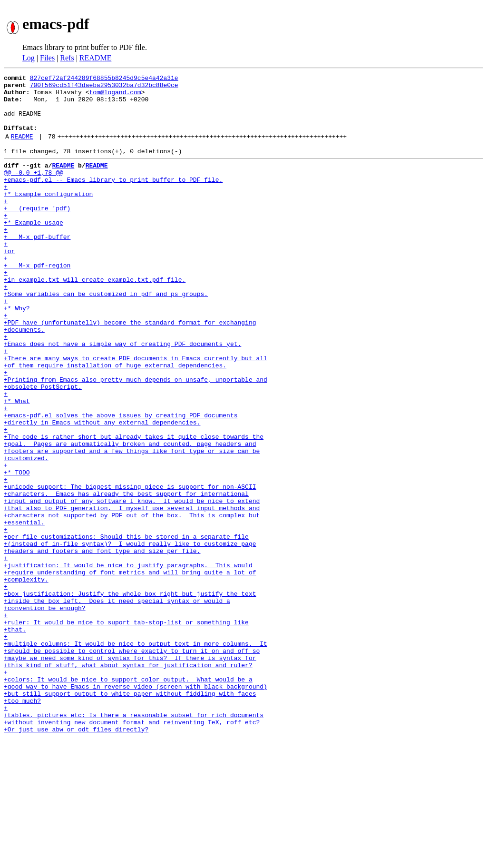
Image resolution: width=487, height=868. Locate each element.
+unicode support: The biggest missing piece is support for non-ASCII (130, 566)
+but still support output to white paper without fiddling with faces (130, 815)
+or (9, 284)
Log (29, 58)
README (96, 58)
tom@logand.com (115, 96)
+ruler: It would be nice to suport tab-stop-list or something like (126, 729)
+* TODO (17, 549)
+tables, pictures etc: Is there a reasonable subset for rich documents (134, 840)
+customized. (26, 532)
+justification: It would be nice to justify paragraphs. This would (128, 661)
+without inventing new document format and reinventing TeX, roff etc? (132, 849)
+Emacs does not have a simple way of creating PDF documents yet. (122, 395)
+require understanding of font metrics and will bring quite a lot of (130, 669)
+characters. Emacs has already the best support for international (126, 575)
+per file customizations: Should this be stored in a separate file (126, 626)
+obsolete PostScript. (43, 446)
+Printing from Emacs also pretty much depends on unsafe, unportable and (136, 438)
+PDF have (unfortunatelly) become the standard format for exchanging (130, 369)
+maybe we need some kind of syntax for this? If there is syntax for (130, 772)
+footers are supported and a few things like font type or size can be (132, 523)
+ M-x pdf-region (37, 301)
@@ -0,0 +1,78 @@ (34, 189)
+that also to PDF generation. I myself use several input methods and (132, 592)
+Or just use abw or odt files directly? (76, 858)
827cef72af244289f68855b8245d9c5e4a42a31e (104, 79)
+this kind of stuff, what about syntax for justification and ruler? (128, 780)
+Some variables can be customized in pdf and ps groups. (106, 335)
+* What (17, 464)
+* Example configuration (48, 215)
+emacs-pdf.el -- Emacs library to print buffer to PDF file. (113, 198)
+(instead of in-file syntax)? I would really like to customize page (130, 635)
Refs (67, 58)
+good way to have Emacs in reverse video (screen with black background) (136, 806)
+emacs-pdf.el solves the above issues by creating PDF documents (121, 481)
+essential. (24, 609)
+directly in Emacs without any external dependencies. (102, 489)
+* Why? (17, 352)
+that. (15, 738)
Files (47, 58)
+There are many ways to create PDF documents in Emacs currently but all (136, 412)
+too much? (22, 823)
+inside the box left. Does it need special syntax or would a (117, 703)
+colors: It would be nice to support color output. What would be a (128, 798)
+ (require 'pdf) (37, 232)
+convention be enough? (45, 712)
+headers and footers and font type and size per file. (102, 643)
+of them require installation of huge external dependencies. (115, 421)
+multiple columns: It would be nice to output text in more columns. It (136, 755)
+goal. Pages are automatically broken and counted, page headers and (130, 515)
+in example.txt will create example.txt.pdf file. (95, 318)
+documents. (24, 378)
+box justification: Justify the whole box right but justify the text (130, 695)
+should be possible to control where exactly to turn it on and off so (132, 763)
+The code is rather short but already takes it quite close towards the (134, 506)
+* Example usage (34, 249)
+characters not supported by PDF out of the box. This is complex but (132, 601)
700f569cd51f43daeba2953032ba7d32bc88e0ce (104, 88)
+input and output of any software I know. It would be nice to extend (132, 583)
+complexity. (26, 678)
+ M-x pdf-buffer (37, 266)
